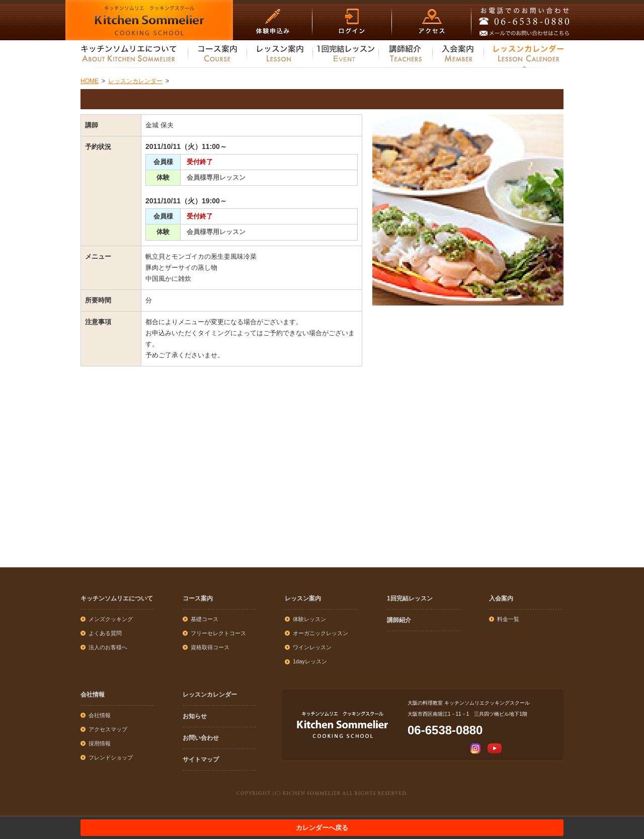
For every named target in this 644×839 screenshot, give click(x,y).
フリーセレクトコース (218, 633)
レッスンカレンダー (210, 695)
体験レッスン (309, 619)
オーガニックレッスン (320, 633)
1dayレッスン (310, 661)
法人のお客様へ (108, 647)
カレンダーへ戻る (322, 828)
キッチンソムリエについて (117, 598)
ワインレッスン (312, 647)
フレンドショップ (111, 757)
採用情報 (100, 743)
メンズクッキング (111, 619)
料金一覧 (508, 619)
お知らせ (195, 716)
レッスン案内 (303, 598)
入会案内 (501, 598)
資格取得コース (210, 647)
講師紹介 (399, 620)
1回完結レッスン (410, 598)
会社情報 (93, 695)
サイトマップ (201, 759)
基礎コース (205, 619)
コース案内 (198, 598)
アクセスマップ (108, 729)
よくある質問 (105, 633)
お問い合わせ (201, 738)
